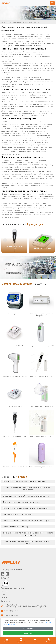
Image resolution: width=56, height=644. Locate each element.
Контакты (49, 640)
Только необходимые (28, 629)
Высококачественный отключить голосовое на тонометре (28, 489)
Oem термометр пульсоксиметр (18, 514)
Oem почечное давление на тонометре (22, 502)
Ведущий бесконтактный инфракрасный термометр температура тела (28, 534)
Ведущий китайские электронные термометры (25, 508)
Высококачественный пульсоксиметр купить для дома (28, 543)
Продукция (21, 640)
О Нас (35, 640)
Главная (3, 22)
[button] (51, 240)
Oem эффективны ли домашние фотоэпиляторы (26, 521)
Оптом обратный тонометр (16, 527)
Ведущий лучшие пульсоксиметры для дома (24, 481)
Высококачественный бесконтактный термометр (26, 496)
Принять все (28, 633)
